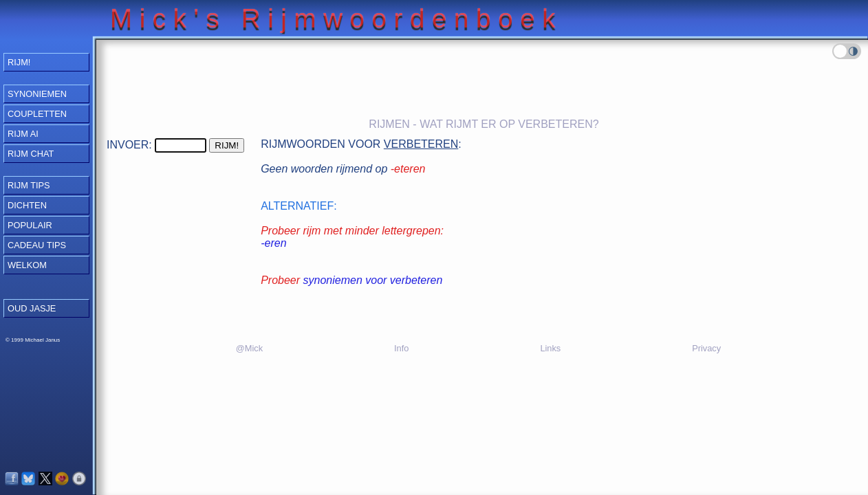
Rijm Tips (29, 185)
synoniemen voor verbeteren (373, 280)
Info (401, 348)
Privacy (706, 348)
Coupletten (37, 114)
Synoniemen (37, 94)
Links (550, 348)
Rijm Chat (31, 154)
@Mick (249, 348)
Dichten (27, 205)
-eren (273, 243)
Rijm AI (23, 134)
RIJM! (19, 62)
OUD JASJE (32, 308)
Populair (30, 225)
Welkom (27, 265)
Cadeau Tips (37, 245)
